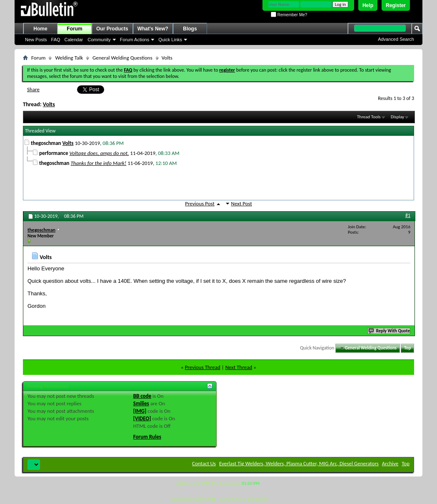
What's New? (153, 29)
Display (397, 117)
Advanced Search (396, 39)
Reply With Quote (390, 331)
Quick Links (170, 40)
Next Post (242, 203)
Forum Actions (135, 40)
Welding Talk (69, 58)
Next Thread (239, 367)
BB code (142, 396)
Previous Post (200, 203)
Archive (390, 463)
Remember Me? (289, 15)
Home (40, 29)
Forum (74, 29)
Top (407, 348)
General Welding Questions (122, 58)
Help (368, 5)
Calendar (74, 40)
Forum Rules (147, 437)
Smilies (141, 403)
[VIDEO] (142, 418)
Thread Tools (369, 117)
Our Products (112, 29)
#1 (408, 215)
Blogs (190, 29)
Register (396, 5)
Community (99, 40)
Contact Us (204, 463)
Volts (49, 104)
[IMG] (140, 411)
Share (33, 89)
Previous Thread (203, 367)
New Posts (36, 40)
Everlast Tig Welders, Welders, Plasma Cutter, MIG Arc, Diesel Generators (299, 463)
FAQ (56, 40)
